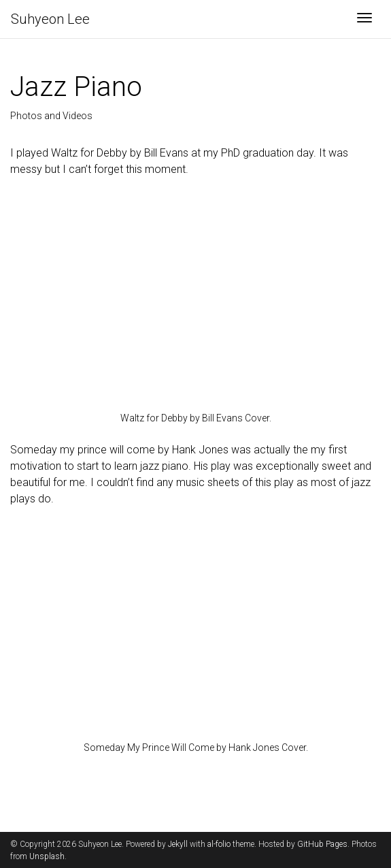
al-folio (219, 844)
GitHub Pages (322, 844)
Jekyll (178, 844)
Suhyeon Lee (50, 19)
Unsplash (47, 856)
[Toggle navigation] (364, 19)
